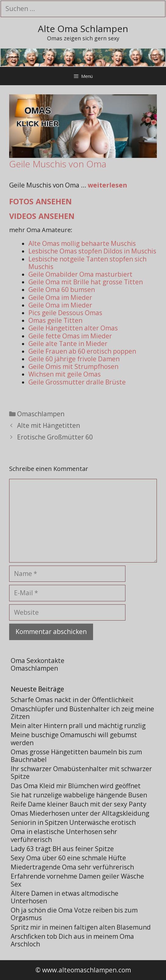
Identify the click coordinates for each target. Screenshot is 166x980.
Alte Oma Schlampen (83, 29)
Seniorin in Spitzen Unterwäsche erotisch (73, 822)
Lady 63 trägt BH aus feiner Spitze (62, 849)
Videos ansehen (42, 216)
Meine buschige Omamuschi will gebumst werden (74, 739)
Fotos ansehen (40, 201)
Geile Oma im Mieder (60, 297)
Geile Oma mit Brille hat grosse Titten (86, 282)
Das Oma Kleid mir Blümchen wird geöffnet (76, 786)
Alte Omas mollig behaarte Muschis (82, 243)
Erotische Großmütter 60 (55, 437)
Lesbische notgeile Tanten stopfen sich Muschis (87, 263)
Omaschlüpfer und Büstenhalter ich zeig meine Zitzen (82, 713)
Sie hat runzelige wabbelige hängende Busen (79, 795)
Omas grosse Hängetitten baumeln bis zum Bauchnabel (76, 756)
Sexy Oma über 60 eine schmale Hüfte (68, 858)
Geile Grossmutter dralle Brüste (77, 382)
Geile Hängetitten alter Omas (73, 328)
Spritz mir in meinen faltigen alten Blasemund (81, 927)
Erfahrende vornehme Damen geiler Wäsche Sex (77, 880)
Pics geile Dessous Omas (65, 313)
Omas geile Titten (55, 320)
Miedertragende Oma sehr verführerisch (72, 867)
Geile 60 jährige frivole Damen (74, 359)
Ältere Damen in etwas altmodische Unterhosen (65, 897)
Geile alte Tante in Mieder (68, 344)
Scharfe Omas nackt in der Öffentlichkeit (72, 700)
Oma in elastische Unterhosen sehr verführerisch (64, 835)
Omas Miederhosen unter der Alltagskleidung (80, 813)
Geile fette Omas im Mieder (70, 336)
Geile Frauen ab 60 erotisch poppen (82, 351)
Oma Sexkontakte (38, 661)
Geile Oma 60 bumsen (62, 290)
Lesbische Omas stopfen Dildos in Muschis (92, 251)
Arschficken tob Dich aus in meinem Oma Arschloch (72, 940)
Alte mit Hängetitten (49, 425)
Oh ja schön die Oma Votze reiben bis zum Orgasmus (74, 914)
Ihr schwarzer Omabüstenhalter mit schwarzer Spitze (81, 772)
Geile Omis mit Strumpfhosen (73, 366)
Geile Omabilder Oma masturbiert (80, 274)
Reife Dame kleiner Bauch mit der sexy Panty (79, 804)
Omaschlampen (41, 414)
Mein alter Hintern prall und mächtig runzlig (78, 726)
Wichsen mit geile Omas (65, 374)
